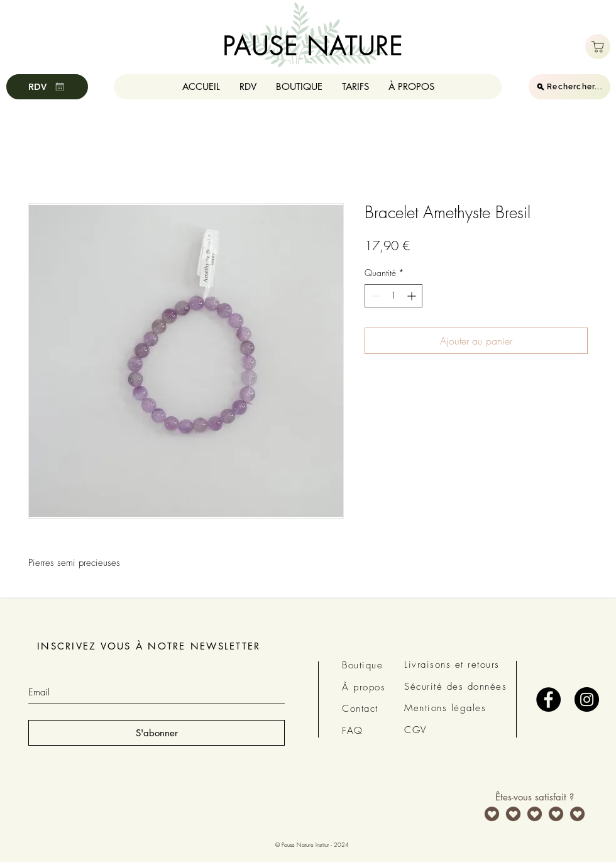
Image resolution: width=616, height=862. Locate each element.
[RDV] (47, 87)
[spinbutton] (393, 296)
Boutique (362, 665)
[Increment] (413, 296)
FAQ (353, 731)
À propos (364, 687)
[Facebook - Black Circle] (548, 699)
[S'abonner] (157, 733)
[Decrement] (374, 296)
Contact (360, 709)
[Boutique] (598, 47)
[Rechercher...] (569, 87)
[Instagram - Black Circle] (587, 699)
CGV (415, 730)
